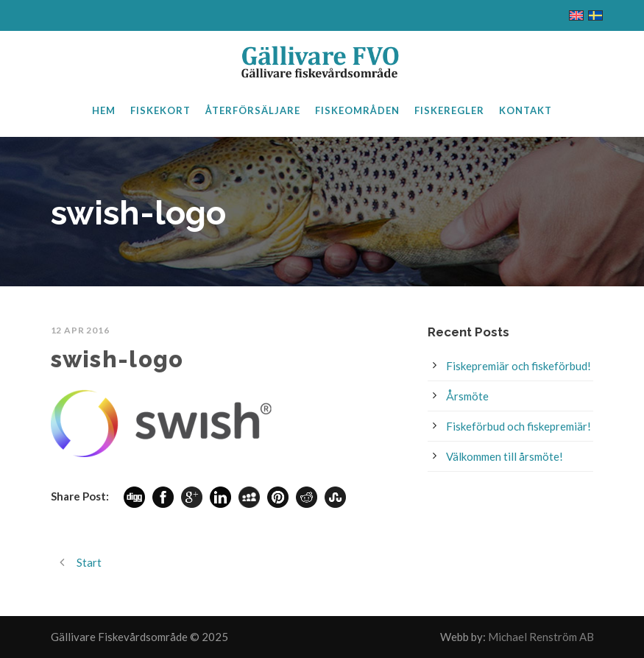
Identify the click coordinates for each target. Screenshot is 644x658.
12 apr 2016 (80, 330)
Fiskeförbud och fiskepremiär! (519, 426)
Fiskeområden (357, 110)
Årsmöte (467, 396)
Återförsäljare (253, 110)
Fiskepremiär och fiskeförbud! (519, 366)
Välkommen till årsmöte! (505, 456)
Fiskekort (160, 110)
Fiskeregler (449, 110)
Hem (104, 110)
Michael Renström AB (541, 637)
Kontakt (526, 110)
